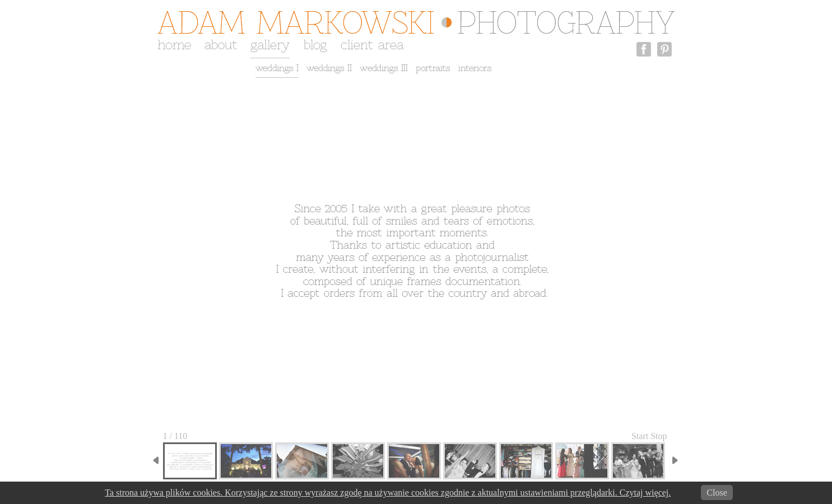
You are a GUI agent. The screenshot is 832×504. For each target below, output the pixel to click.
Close (717, 493)
